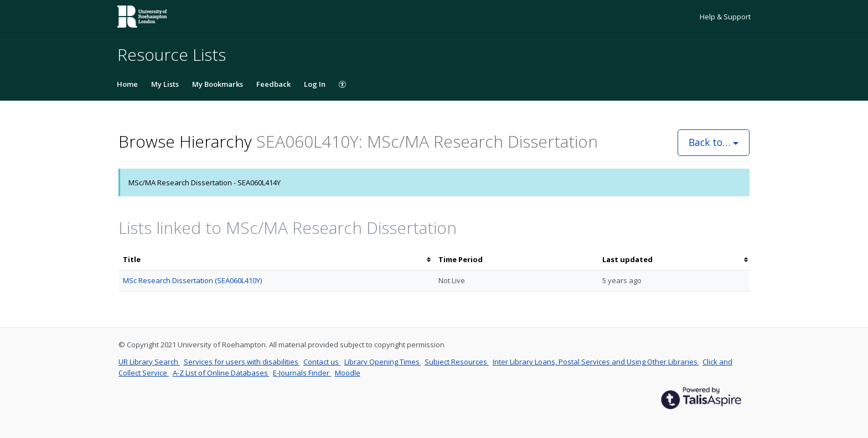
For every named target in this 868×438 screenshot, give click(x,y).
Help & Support (725, 17)
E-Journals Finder (302, 373)
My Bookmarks (218, 84)
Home (127, 84)
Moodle (348, 373)
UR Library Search (149, 362)
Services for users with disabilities (242, 362)
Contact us (322, 362)
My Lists (165, 84)
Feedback (273, 84)
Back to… (714, 142)
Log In (315, 84)
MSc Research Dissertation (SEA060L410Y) (192, 280)
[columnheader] (276, 260)
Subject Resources (457, 362)
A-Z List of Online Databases (221, 373)
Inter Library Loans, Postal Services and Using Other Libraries (596, 362)
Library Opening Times (383, 362)
